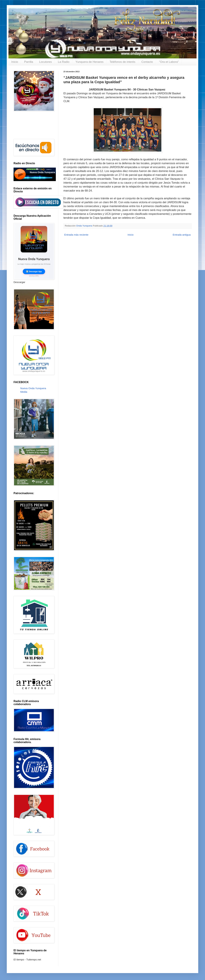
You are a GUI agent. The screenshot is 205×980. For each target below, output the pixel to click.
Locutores (46, 62)
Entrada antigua (182, 235)
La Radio (64, 62)
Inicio (15, 62)
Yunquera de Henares (89, 62)
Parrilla (29, 62)
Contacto (147, 62)
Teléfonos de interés (122, 62)
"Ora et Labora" (169, 62)
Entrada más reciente (76, 235)
